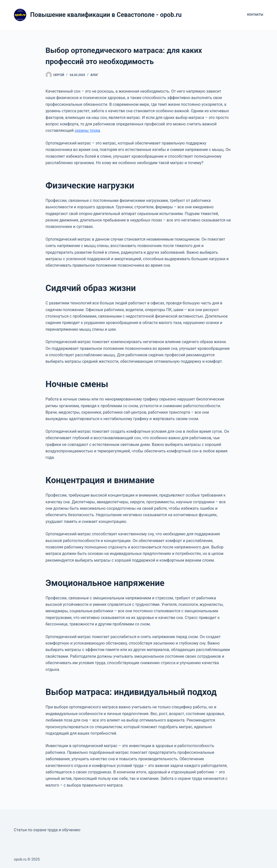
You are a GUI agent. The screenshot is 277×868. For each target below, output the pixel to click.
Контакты (255, 15)
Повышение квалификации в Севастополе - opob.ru (106, 15)
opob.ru (20, 859)
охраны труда (87, 130)
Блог (95, 75)
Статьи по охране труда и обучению (47, 830)
